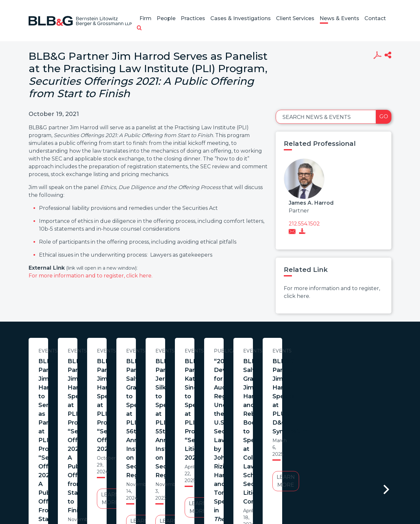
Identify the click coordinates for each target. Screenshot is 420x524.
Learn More (91, 428)
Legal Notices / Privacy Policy (198, 493)
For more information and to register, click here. (91, 276)
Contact (375, 18)
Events (92, 351)
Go (384, 116)
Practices (193, 18)
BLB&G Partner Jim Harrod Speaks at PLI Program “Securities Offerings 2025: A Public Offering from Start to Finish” (227, 374)
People (166, 18)
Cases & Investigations (241, 18)
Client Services (295, 18)
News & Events (339, 18)
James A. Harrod (311, 203)
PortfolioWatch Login (290, 493)
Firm (145, 18)
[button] (139, 28)
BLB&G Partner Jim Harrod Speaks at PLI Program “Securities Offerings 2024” (362, 370)
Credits (249, 493)
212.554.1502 (304, 224)
